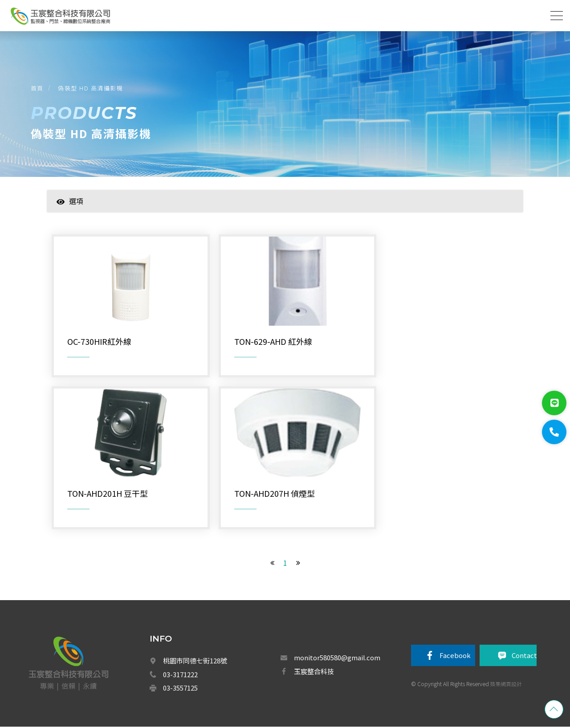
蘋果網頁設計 (506, 685)
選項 (70, 202)
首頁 (38, 88)
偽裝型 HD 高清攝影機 (91, 88)
